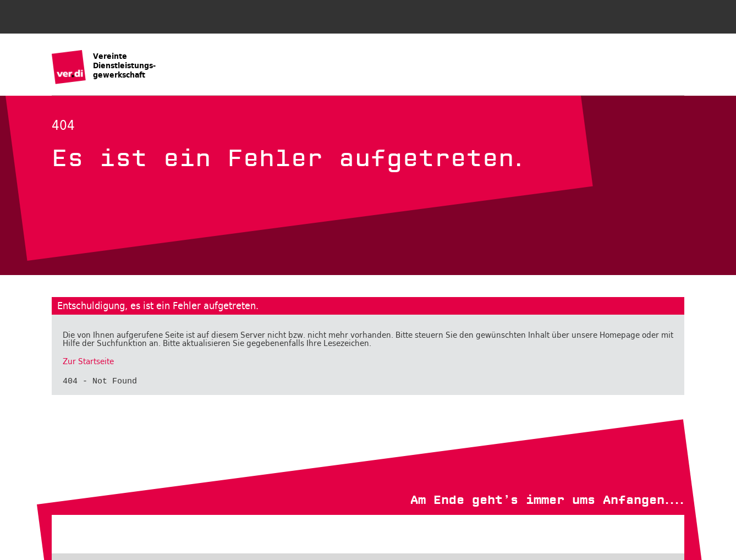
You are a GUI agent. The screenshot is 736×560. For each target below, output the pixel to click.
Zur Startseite (88, 361)
